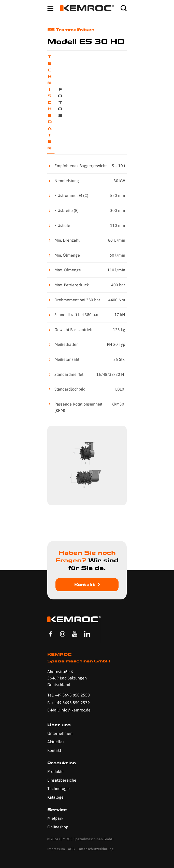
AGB (71, 849)
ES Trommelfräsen (71, 30)
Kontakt (85, 585)
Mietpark (55, 818)
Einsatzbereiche (62, 780)
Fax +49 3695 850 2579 (69, 703)
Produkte (55, 771)
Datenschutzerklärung (96, 849)
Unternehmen (60, 733)
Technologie (59, 788)
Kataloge (55, 797)
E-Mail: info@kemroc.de (69, 710)
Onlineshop (58, 827)
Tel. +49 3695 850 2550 (69, 695)
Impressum (56, 849)
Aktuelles (56, 742)
